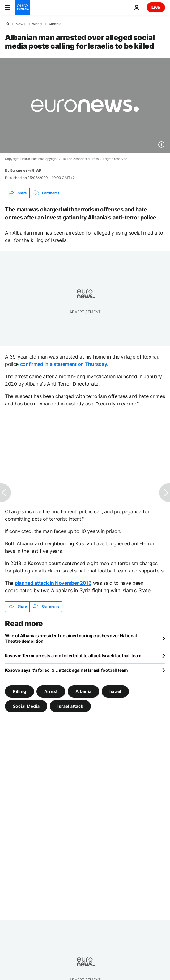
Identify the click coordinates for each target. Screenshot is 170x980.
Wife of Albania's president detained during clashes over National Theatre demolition (71, 638)
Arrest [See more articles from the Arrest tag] (51, 691)
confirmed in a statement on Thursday (64, 364)
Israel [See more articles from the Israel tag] (115, 691)
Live (156, 7)
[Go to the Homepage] (22, 7)
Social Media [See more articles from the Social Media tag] (26, 706)
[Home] (7, 24)
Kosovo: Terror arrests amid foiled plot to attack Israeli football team (73, 656)
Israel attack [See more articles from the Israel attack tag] (70, 706)
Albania (55, 24)
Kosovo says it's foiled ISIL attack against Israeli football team (66, 670)
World (37, 24)
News (20, 24)
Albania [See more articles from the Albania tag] (83, 691)
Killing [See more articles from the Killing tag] (19, 691)
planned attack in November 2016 (53, 583)
